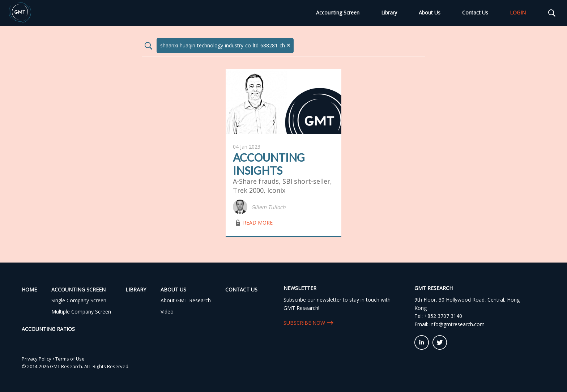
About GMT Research (186, 300)
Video (167, 312)
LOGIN (518, 12)
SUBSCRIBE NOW (304, 323)
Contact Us (475, 12)
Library (389, 12)
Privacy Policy (37, 359)
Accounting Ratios (48, 329)
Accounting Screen (338, 12)
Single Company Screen (79, 300)
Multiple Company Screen (81, 312)
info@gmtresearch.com (457, 324)
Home (29, 289)
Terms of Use (70, 359)
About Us (430, 12)
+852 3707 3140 (443, 316)
